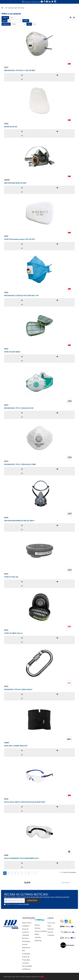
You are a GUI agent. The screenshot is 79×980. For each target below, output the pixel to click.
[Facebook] (44, 2)
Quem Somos (27, 923)
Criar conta (51, 923)
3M (15, 21)
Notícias (38, 928)
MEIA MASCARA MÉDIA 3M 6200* (15, 183)
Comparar (51, 935)
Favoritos (51, 929)
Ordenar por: (6, 24)
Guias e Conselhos (41, 931)
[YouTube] (47, 2)
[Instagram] (55, 2)
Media (37, 934)
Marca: (5, 21)
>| (36, 873)
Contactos (26, 963)
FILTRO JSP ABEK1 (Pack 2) (13, 633)
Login (49, 926)
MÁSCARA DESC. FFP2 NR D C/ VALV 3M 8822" (20, 71)
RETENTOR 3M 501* (11, 127)
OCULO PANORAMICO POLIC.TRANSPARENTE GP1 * (22, 858)
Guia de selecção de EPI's (26, 948)
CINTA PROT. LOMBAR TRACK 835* (16, 746)
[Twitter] (52, 2)
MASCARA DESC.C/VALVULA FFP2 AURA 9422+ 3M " (22, 296)
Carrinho (50, 932)
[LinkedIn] (49, 2)
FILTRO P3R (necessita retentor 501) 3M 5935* (20, 239)
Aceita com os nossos (18, 904)
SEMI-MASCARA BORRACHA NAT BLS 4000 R (19, 521)
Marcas (37, 925)
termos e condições (24, 904)
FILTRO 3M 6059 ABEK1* (12, 352)
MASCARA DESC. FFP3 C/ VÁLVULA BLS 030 (19, 408)
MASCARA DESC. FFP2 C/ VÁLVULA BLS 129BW (20, 464)
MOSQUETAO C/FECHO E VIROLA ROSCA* (18, 690)
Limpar (26, 21)
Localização (26, 954)
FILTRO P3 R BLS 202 (11, 577)
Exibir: (29, 24)
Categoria (5, 18)
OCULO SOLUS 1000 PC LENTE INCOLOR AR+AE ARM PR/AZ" (25, 802)
